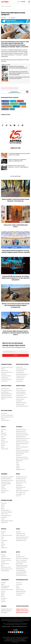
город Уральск (5, 371)
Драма (3, 509)
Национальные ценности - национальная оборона (22, 566)
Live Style (4, 552)
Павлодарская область (7, 394)
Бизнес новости (5, 491)
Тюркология (19, 484)
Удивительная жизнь (21, 592)
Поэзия (3, 505)
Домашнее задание (6, 559)
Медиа (3, 546)
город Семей (4, 414)
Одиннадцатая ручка (6, 516)
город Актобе (4, 381)
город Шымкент (20, 396)
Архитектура (4, 548)
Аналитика (4, 489)
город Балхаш (19, 381)
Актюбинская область (6, 379)
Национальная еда (20, 535)
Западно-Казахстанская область (7, 368)
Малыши (18, 555)
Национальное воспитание (22, 537)
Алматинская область (21, 390)
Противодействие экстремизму (5, 587)
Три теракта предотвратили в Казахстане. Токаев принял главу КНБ (19, 78)
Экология (3, 602)
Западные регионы (6, 364)
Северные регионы (6, 386)
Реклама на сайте (6, 627)
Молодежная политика (21, 433)
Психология (19, 583)
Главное (18, 466)
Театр (2, 537)
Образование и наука (22, 580)
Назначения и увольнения (22, 452)
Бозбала (3, 555)
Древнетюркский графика (22, 491)
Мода (2, 566)
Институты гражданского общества (22, 448)
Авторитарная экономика (7, 480)
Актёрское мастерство (7, 535)
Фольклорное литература (22, 559)
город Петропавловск (6, 396)
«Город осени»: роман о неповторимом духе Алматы (16, 226)
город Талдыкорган (21, 392)
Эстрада (3, 544)
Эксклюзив (4, 598)
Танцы (3, 534)
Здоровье (3, 583)
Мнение (3, 440)
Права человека (20, 454)
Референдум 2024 (20, 470)
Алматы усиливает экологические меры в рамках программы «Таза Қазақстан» (16, 200)
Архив (2, 447)
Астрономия (19, 584)
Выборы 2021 (19, 461)
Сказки (3, 519)
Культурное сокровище (7, 512)
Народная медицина (6, 611)
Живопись (4, 532)
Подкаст (3, 593)
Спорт (3, 437)
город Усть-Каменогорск (7, 415)
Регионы (3, 600)
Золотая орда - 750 (21, 492)
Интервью (3, 438)
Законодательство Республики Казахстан (22, 575)
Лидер (3, 584)
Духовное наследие (7, 500)
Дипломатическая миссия (22, 459)
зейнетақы (10, 88)
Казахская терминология (7, 590)
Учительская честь (21, 593)
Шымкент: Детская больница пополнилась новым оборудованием (18, 67)
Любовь (3, 562)
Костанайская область (7, 390)
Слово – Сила (4, 514)
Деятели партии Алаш (21, 482)
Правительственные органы (23, 450)
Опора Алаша (4, 523)
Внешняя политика (21, 431)
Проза (3, 507)
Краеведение (19, 486)
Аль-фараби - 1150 (20, 494)
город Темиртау (20, 380)
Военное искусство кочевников (21, 488)
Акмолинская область (21, 369)
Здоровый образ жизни (7, 609)
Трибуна (18, 468)
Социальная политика (21, 440)
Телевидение (4, 541)
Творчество (4, 503)
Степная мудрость (5, 510)
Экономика (4, 474)
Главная (3, 6)
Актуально (19, 427)
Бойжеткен (4, 557)
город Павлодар (5, 392)
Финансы (3, 492)
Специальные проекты (21, 562)
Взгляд (3, 597)
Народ (18, 464)
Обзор (3, 595)
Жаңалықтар (9, 6)
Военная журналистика (7, 569)
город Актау (4, 374)
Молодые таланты (20, 557)
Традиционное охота (21, 541)
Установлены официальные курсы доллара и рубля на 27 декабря (19, 154)
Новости (3, 427)
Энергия (18, 588)
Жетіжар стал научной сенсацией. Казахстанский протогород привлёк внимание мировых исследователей (16, 306)
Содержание (19, 595)
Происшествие (5, 449)
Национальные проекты (22, 457)
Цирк (2, 542)
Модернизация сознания (7, 521)
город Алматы (19, 389)
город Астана (19, 367)
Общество (4, 433)
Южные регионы (21, 386)
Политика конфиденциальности (19, 627)
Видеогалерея (19, 564)
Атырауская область (6, 376)
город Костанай (5, 389)
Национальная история (22, 477)
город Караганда (20, 373)
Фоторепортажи (5, 571)
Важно (18, 474)
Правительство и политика (22, 442)
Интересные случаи (6, 567)
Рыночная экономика (6, 479)
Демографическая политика (23, 438)
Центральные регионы (22, 364)
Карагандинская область (22, 374)
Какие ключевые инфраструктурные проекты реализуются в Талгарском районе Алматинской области (15, 333)
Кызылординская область (22, 406)
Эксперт (3, 444)
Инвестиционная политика (22, 435)
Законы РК (19, 456)
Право (18, 463)
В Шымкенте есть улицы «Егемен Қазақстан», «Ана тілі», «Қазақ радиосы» (18, 166)
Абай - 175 (18, 496)
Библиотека (4, 517)
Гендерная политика (21, 437)
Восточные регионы (7, 411)
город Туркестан (20, 399)
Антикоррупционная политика (6, 485)
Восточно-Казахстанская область (7, 418)
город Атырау (4, 378)
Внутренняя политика (21, 430)
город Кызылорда (20, 404)
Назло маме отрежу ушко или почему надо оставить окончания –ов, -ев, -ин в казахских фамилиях (19, 73)
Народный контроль (6, 482)
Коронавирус (4, 613)
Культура (4, 529)
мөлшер (16, 88)
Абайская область (5, 420)
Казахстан (4, 430)
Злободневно (5, 580)
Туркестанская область (22, 397)
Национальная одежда (21, 539)
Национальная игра (21, 534)
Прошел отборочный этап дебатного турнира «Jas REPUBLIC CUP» (17, 160)
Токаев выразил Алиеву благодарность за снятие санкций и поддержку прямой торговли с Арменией (15, 252)
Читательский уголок (6, 560)
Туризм (3, 487)
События (3, 591)
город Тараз (19, 401)
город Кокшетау (20, 371)
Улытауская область (21, 376)
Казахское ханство (21, 480)
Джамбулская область (21, 403)
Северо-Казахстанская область (7, 398)
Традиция (18, 532)
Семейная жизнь (5, 564)
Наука (17, 586)
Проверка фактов (20, 569)
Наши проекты (5, 442)
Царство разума (20, 590)
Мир (2, 431)
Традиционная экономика (7, 477)
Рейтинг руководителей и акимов (22, 444)
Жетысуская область (21, 394)
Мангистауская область (7, 372)
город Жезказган (20, 378)
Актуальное (4, 435)
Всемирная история (21, 479)
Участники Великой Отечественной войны (21, 571)
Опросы (3, 445)
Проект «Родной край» (21, 560)
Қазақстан (4, 88)
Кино (2, 539)
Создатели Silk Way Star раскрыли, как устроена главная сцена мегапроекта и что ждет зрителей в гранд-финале (16, 278)
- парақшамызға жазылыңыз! (14, 92)
